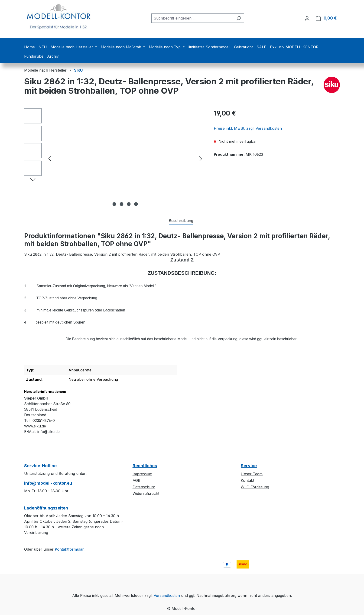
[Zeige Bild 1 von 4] (114, 204)
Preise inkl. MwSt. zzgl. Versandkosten (248, 128)
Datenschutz (144, 487)
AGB (136, 480)
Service (249, 466)
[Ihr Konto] (307, 18)
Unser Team (252, 474)
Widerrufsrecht (146, 493)
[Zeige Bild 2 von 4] (122, 204)
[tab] (181, 221)
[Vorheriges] (50, 158)
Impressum (142, 474)
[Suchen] (239, 18)
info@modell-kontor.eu (48, 483)
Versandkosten (167, 595)
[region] (114, 158)
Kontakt (247, 480)
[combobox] (192, 18)
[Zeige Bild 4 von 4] (136, 204)
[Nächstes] (201, 158)
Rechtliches (145, 466)
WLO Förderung (255, 487)
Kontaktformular (69, 549)
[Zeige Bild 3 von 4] (129, 204)
